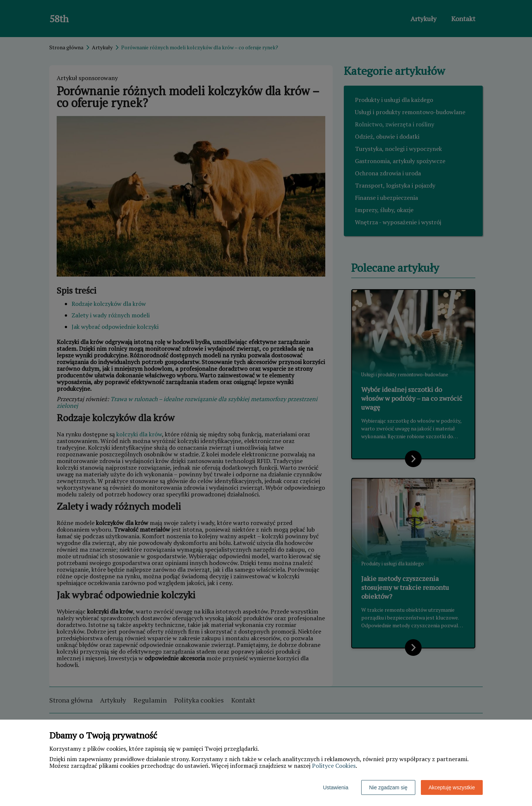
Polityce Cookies (334, 766)
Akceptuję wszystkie (452, 787)
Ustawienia (336, 787)
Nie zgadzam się (388, 787)
